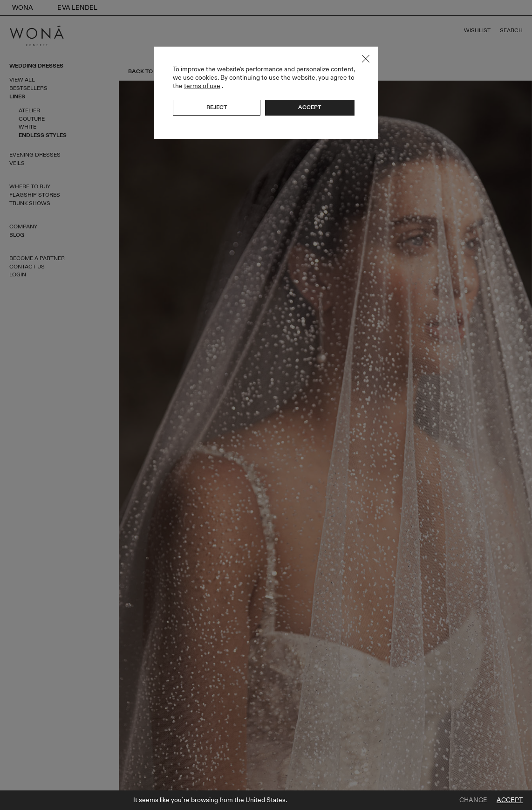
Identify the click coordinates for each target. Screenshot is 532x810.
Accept (510, 800)
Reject (217, 107)
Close (366, 59)
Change (473, 800)
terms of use (202, 86)
